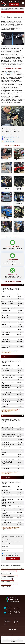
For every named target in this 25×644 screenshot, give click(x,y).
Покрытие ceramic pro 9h (5, 569)
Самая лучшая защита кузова (6, 586)
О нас (15, 619)
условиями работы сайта (14, 554)
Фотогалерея (17, 621)
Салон (4, 357)
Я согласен (12, 641)
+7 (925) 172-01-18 (9, 135)
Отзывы (16, 620)
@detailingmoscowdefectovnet (12, 137)
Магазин (16, 623)
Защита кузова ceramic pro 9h (6, 574)
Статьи (6, 624)
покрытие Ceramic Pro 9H (7, 73)
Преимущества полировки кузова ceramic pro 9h (9, 576)
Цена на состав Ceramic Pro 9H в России (17, 569)
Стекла (4, 416)
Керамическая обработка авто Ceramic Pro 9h (9, 571)
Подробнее (19, 639)
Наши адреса (8, 621)
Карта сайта (17, 624)
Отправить (12, 559)
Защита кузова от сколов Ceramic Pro (7, 589)
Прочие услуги (6, 478)
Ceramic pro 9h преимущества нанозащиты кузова (9, 584)
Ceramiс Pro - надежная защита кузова (7, 581)
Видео (6, 623)
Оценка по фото (14, 5)
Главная (6, 619)
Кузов (4, 285)
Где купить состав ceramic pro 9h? (7, 579)
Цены (6, 620)
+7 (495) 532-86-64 (14, 2)
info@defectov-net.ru (9, 141)
